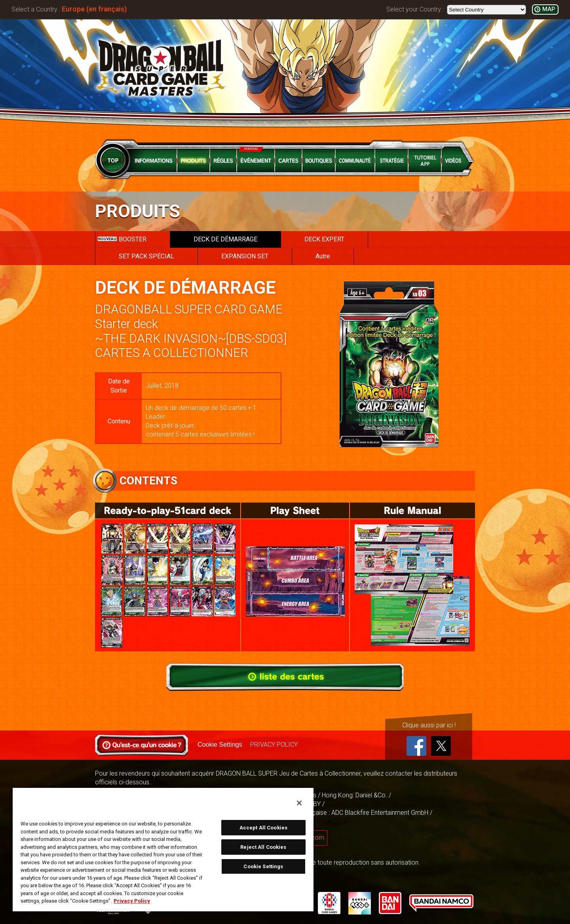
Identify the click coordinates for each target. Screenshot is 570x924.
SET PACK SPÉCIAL (146, 256)
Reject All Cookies (263, 847)
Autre (323, 256)
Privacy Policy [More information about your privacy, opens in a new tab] (132, 901)
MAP (549, 9)
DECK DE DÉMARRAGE (225, 239)
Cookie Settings (220, 745)
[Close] (299, 803)
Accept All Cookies (263, 828)
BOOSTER (122, 239)
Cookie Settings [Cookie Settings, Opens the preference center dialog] (263, 866)
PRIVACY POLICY (274, 745)
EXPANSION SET (245, 256)
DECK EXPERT (324, 239)
